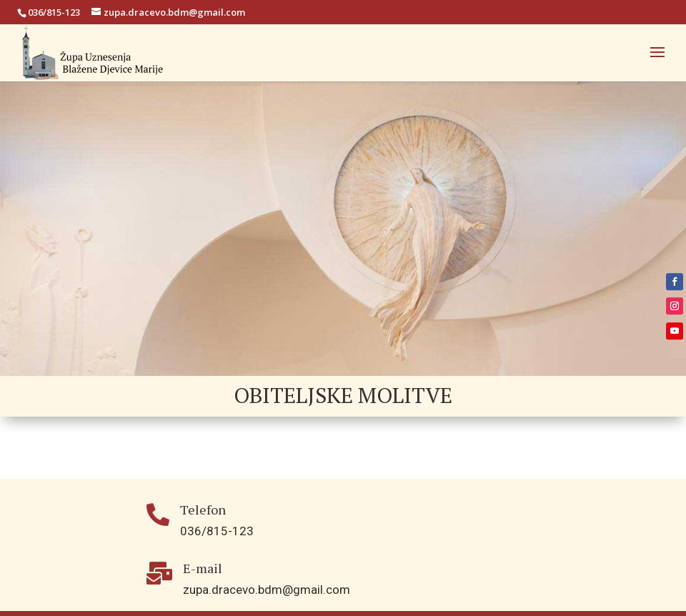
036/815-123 (54, 12)
